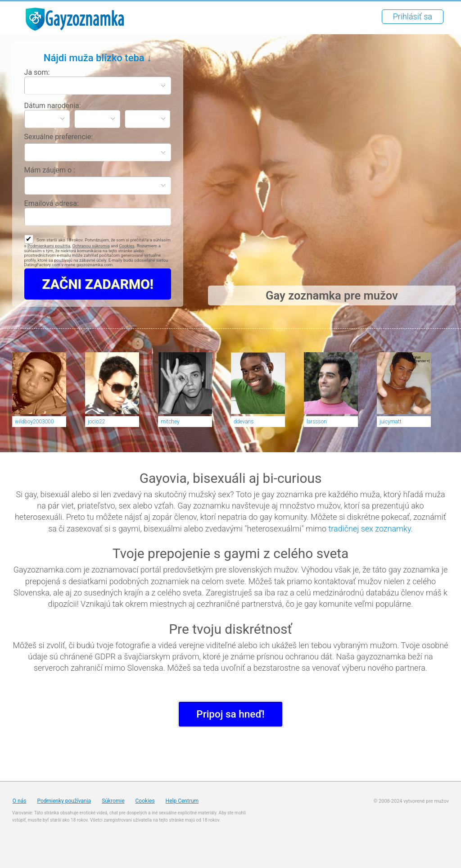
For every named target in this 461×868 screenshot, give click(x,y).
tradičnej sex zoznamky (370, 529)
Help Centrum (182, 801)
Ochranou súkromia (91, 246)
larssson (317, 422)
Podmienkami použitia (49, 246)
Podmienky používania (64, 801)
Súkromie (113, 801)
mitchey (170, 422)
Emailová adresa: (52, 203)
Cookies (127, 246)
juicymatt (391, 422)
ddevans (244, 422)
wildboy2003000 (34, 422)
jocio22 (96, 422)
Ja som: (37, 72)
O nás (20, 801)
